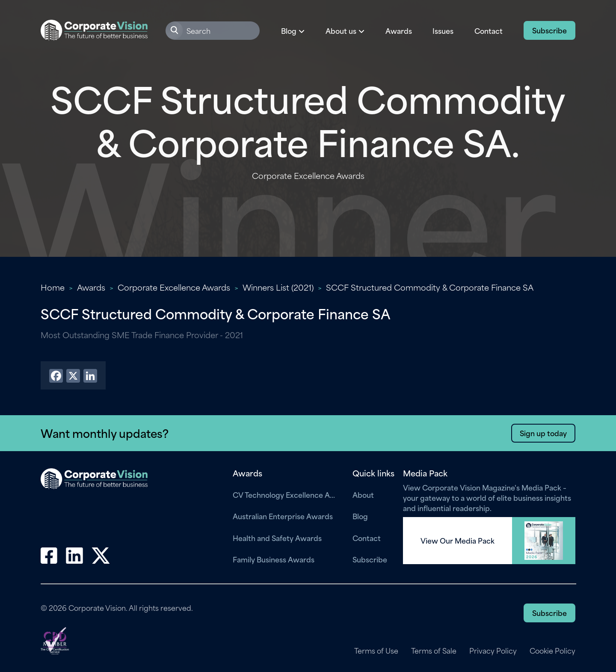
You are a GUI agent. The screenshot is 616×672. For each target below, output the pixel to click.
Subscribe (549, 30)
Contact (489, 30)
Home (53, 287)
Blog (360, 516)
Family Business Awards (274, 559)
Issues (443, 30)
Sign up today (543, 433)
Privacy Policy (493, 651)
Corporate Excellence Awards (174, 287)
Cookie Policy (552, 651)
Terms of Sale (434, 651)
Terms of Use (376, 651)
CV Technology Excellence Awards (286, 494)
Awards (399, 30)
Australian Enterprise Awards (283, 516)
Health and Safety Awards (277, 538)
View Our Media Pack (458, 541)
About (363, 494)
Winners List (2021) (278, 287)
